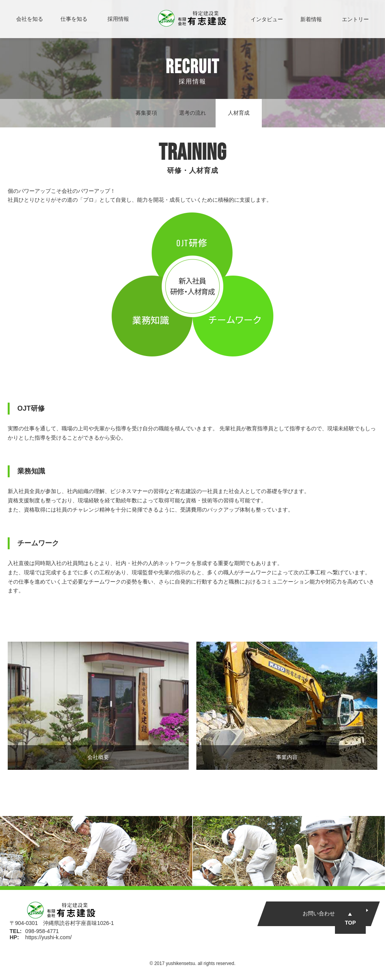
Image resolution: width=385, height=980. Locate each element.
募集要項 (146, 113)
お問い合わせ (319, 913)
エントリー (355, 19)
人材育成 (239, 113)
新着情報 (311, 19)
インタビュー (267, 19)
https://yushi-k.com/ (49, 937)
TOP (351, 923)
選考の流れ (192, 113)
